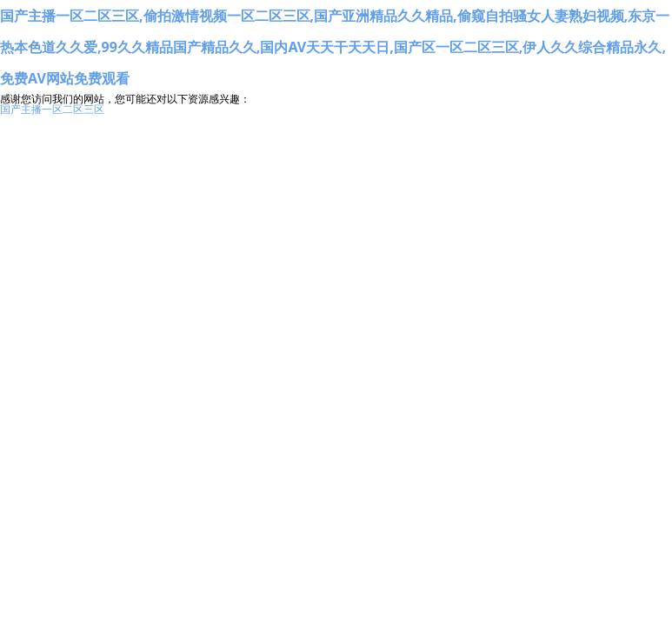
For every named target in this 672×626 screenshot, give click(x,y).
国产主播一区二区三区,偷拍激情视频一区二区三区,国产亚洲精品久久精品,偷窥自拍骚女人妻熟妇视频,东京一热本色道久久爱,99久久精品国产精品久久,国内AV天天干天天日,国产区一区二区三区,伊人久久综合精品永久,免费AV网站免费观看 (335, 47)
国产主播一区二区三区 (52, 109)
